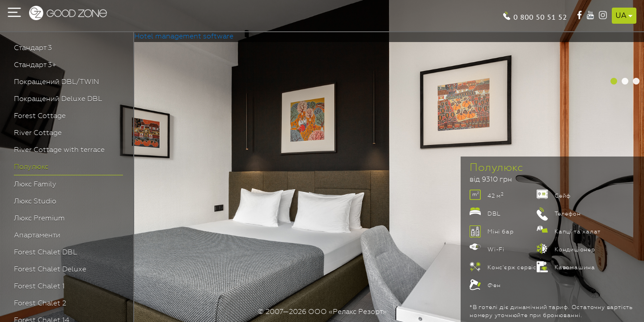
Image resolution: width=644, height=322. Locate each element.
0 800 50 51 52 (540, 16)
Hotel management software (184, 37)
